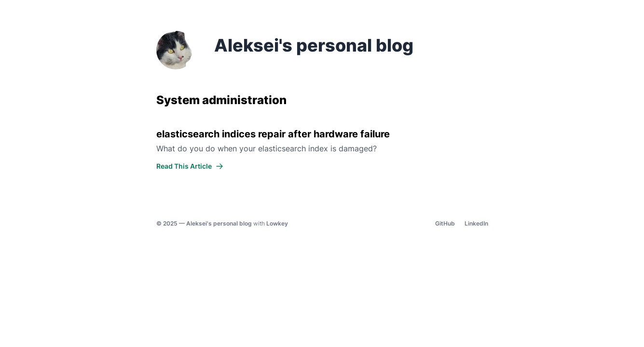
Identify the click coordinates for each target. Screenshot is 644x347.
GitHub (445, 223)
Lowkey (277, 223)
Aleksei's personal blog (219, 223)
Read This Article (190, 166)
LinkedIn (476, 223)
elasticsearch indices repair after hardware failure (273, 134)
